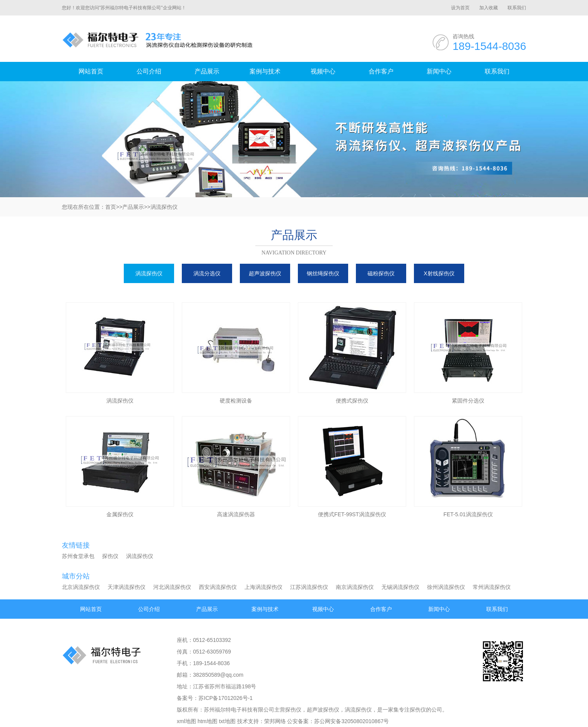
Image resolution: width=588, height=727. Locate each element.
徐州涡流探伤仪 (446, 587)
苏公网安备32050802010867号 (351, 721)
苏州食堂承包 (78, 556)
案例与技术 (265, 71)
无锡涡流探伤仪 (400, 587)
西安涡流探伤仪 (218, 587)
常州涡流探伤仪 (492, 587)
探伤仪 (110, 556)
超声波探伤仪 (265, 273)
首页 (111, 207)
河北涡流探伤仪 (172, 587)
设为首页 (460, 8)
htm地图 (208, 721)
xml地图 (186, 721)
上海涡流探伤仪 (263, 587)
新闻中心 (439, 71)
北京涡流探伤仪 (81, 587)
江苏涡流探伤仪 (309, 587)
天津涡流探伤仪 (126, 587)
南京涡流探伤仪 (355, 587)
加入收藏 (489, 8)
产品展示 (207, 71)
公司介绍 (149, 71)
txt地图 (227, 721)
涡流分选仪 (207, 273)
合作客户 (381, 71)
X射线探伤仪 (439, 273)
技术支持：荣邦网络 (262, 721)
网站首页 (91, 71)
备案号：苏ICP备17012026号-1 (215, 698)
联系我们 (517, 8)
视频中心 (323, 71)
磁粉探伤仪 (381, 273)
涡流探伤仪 (164, 207)
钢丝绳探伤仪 (323, 273)
